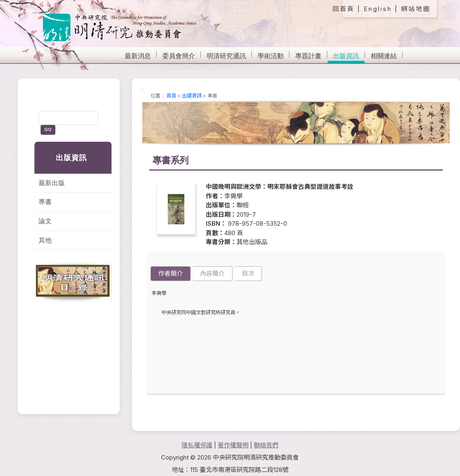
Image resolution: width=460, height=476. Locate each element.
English (378, 9)
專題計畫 (308, 56)
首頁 (171, 96)
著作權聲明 (233, 445)
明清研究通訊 (226, 56)
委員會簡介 (179, 56)
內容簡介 (212, 273)
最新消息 (138, 56)
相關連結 (384, 56)
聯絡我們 (266, 445)
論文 (45, 221)
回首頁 (344, 9)
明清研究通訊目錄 (73, 282)
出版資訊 (346, 56)
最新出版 (52, 183)
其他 (45, 240)
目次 (248, 273)
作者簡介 (171, 273)
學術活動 (271, 56)
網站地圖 (416, 9)
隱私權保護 (197, 445)
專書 (45, 202)
